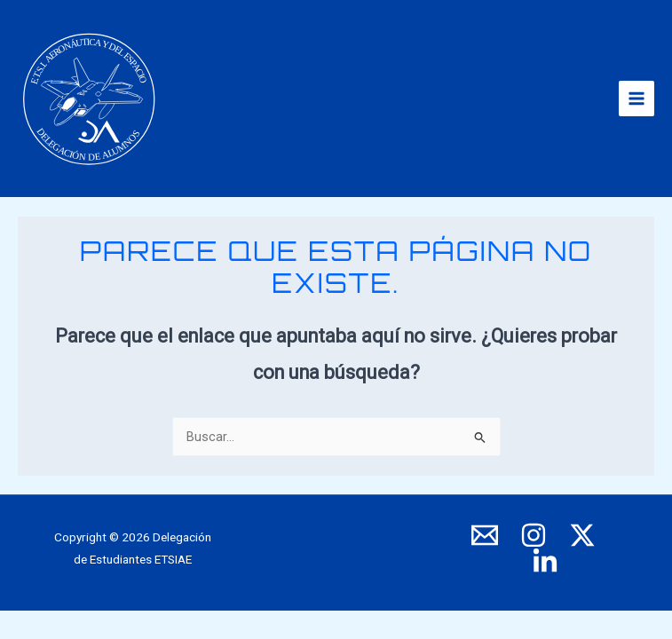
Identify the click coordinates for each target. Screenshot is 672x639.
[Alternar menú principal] (636, 99)
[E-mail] (485, 535)
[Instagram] (534, 535)
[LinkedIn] (545, 562)
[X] (582, 535)
